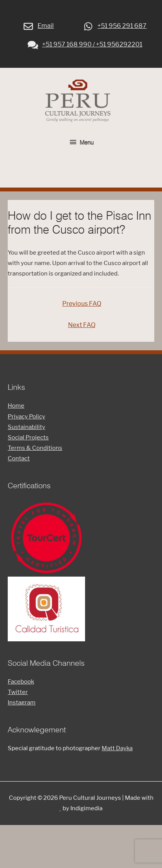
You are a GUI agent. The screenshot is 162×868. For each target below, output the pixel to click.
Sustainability (26, 427)
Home (16, 406)
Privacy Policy (26, 417)
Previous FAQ (82, 304)
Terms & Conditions (35, 448)
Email (38, 26)
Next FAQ (82, 325)
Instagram (22, 703)
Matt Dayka (117, 748)
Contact (19, 458)
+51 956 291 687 (114, 26)
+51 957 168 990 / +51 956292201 (84, 44)
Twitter (18, 692)
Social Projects (28, 437)
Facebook (21, 682)
